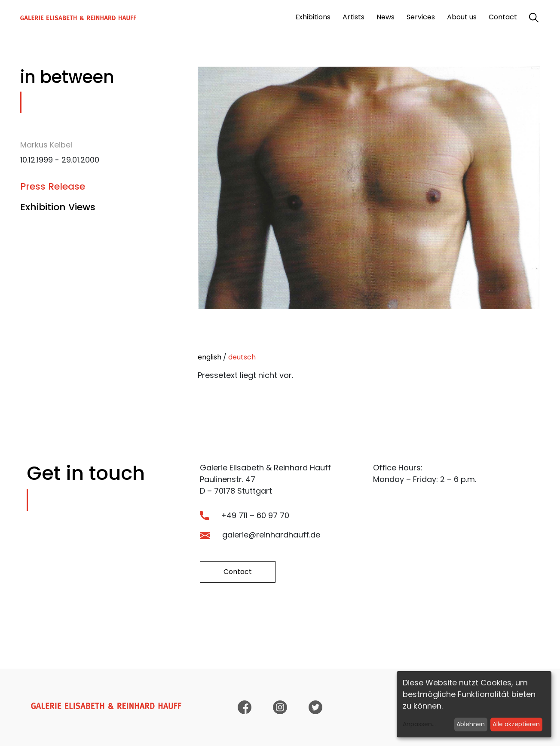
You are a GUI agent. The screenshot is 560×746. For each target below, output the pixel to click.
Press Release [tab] (53, 186)
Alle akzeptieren (516, 724)
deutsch (242, 357)
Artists (353, 17)
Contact (503, 17)
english (210, 357)
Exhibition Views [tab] (58, 207)
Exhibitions (313, 17)
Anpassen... (419, 724)
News (386, 17)
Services (421, 17)
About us (462, 17)
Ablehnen (471, 724)
